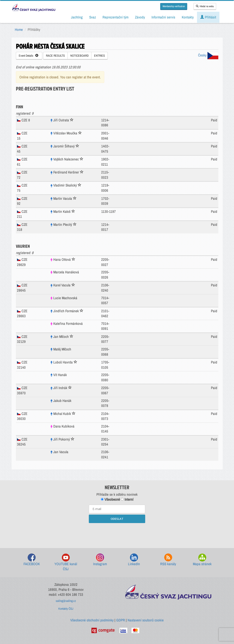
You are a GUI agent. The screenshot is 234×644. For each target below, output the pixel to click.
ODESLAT (117, 519)
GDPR (121, 620)
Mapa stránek (202, 560)
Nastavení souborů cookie (146, 620)
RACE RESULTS (55, 56)
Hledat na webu (205, 6)
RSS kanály (168, 560)
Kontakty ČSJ (66, 609)
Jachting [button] (77, 17)
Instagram (100, 560)
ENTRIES (99, 56)
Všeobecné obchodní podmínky (92, 620)
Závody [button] (140, 17)
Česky (208, 55)
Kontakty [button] (188, 17)
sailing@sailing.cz (66, 601)
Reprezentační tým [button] (115, 17)
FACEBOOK (32, 560)
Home (19, 30)
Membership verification (174, 6)
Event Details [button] (29, 56)
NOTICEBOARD (79, 56)
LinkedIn (134, 560)
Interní (127, 499)
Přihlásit (208, 17)
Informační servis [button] (163, 17)
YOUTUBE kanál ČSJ (66, 562)
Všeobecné (110, 499)
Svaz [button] (93, 17)
